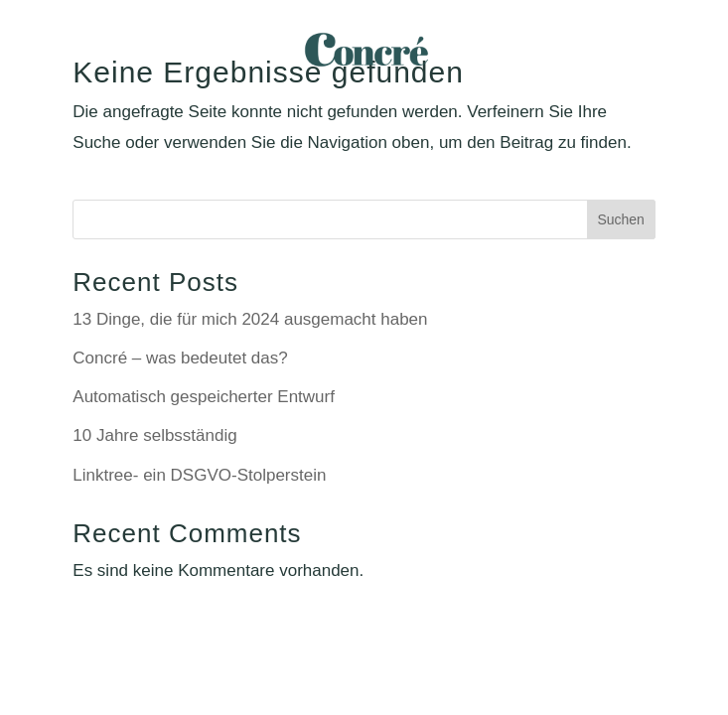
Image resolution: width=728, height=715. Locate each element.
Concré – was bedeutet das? (180, 358)
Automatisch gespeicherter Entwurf (204, 397)
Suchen (620, 219)
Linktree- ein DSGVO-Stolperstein (199, 475)
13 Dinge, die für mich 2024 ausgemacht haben (250, 319)
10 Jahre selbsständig (154, 435)
